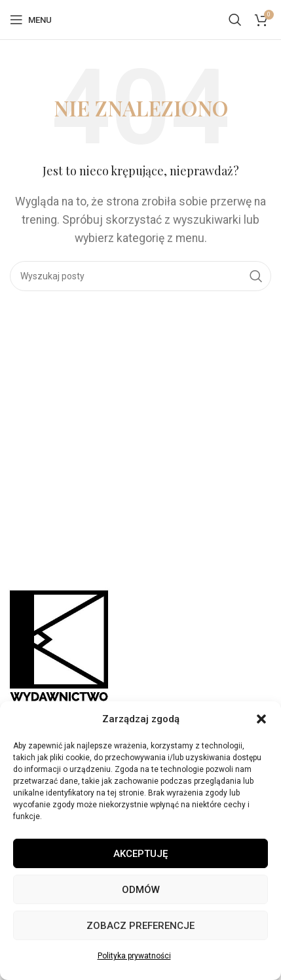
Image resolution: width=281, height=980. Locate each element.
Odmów (141, 890)
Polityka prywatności (134, 956)
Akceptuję (140, 854)
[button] (261, 719)
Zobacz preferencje (140, 926)
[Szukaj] (235, 20)
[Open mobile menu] (31, 20)
